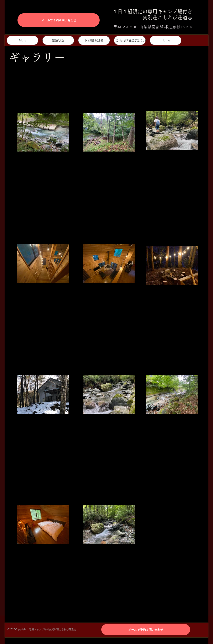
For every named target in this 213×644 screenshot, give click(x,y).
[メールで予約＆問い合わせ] (59, 20)
